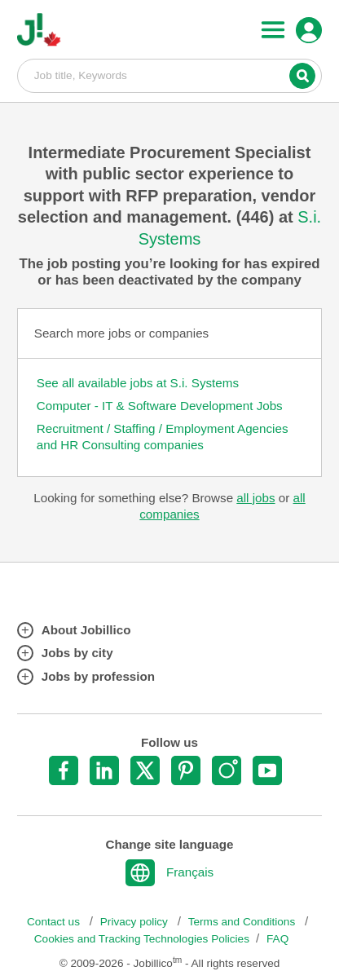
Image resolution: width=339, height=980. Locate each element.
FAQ (277, 939)
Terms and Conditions (243, 922)
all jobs (255, 498)
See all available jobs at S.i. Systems (138, 383)
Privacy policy (136, 922)
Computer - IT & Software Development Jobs (160, 406)
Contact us (55, 922)
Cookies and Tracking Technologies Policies (142, 939)
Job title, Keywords (169, 75)
